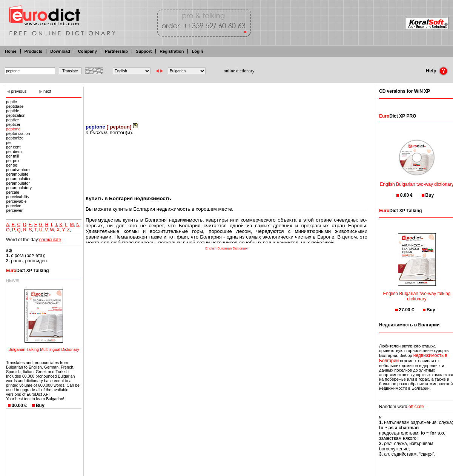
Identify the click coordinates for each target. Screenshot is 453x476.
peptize (12, 120)
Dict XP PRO (398, 116)
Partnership (116, 51)
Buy (40, 406)
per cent (13, 147)
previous (19, 91)
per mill (12, 156)
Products (34, 51)
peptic (11, 102)
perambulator (18, 183)
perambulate (17, 174)
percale (13, 192)
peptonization (18, 133)
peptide (13, 111)
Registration (172, 51)
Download (60, 51)
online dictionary (239, 71)
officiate (416, 407)
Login (197, 51)
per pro (12, 161)
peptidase (15, 106)
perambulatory (19, 188)
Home (11, 51)
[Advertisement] (227, 100)
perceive (14, 206)
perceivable (16, 201)
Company (88, 51)
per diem (14, 152)
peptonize (15, 138)
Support (144, 51)
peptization (16, 115)
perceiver (14, 210)
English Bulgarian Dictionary (226, 248)
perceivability (18, 197)
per (9, 142)
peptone (13, 129)
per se (12, 165)
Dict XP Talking (28, 271)
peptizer (13, 124)
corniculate (50, 240)
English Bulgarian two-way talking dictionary (417, 292)
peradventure (18, 170)
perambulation (19, 179)
